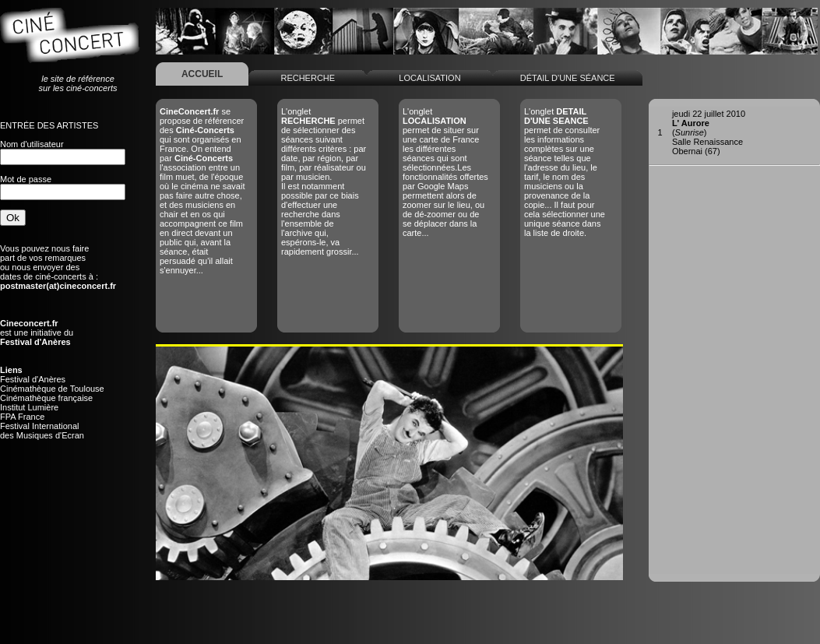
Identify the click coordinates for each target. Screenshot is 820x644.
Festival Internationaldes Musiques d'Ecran (42, 431)
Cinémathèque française (46, 398)
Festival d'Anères (33, 379)
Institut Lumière (29, 407)
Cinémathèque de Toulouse (52, 389)
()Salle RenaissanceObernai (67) (709, 132)
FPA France (22, 417)
